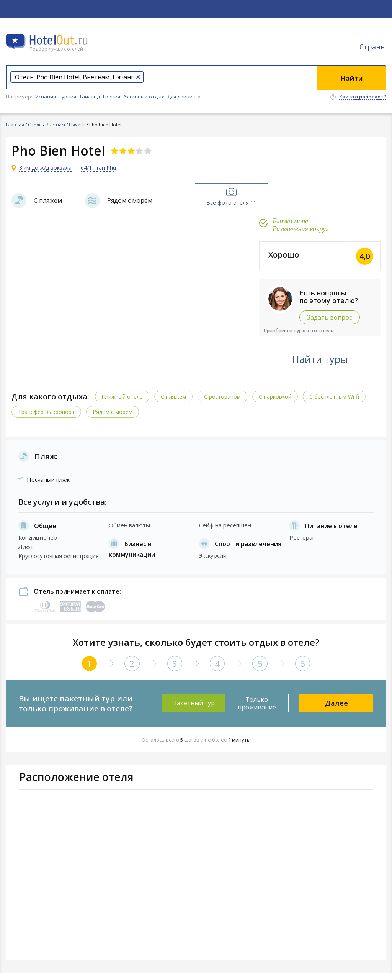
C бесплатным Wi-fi (334, 403)
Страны (373, 48)
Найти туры (327, 366)
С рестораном (222, 403)
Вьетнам (55, 125)
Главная (15, 125)
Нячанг (77, 125)
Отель (35, 125)
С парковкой (275, 403)
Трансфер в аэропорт (46, 419)
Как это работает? (363, 97)
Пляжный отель (122, 403)
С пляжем (173, 403)
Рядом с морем (113, 419)
